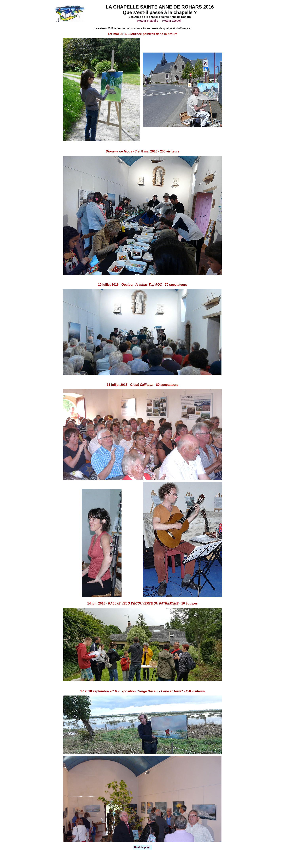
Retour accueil (172, 21)
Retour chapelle (148, 21)
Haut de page (142, 847)
